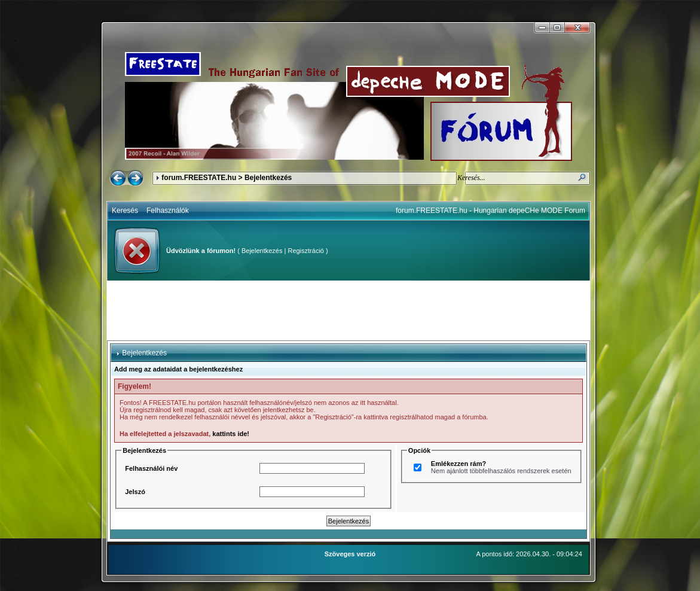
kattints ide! (231, 434)
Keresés (125, 211)
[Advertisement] (349, 310)
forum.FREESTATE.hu (199, 178)
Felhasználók (168, 211)
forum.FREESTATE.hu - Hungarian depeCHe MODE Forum (490, 211)
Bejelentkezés (262, 251)
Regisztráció (306, 251)
